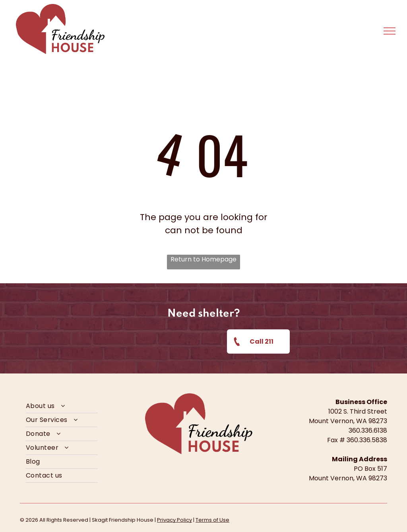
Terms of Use (212, 520)
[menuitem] (62, 406)
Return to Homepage (203, 259)
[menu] (390, 31)
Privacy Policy (174, 520)
